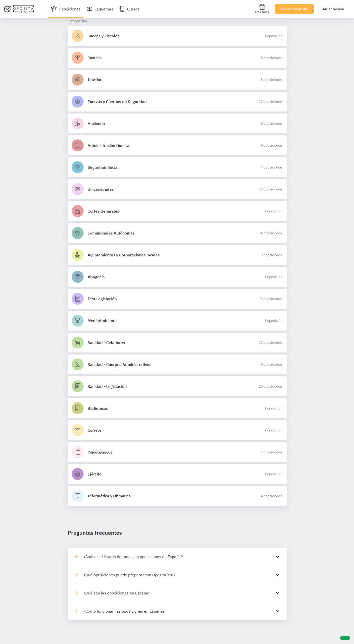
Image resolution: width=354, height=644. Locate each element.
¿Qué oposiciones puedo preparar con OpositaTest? (130, 575)
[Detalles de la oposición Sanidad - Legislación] (177, 386)
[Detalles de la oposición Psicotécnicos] (177, 452)
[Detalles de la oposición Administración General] (177, 145)
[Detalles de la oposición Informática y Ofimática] (177, 496)
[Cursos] (129, 9)
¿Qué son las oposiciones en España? (117, 593)
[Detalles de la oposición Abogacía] (177, 277)
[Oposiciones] (66, 9)
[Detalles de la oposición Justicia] (177, 58)
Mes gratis (262, 9)
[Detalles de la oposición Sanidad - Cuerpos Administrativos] (177, 364)
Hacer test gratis (294, 9)
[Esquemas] (100, 9)
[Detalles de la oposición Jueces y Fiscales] (177, 36)
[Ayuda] (345, 638)
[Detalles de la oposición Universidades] (177, 189)
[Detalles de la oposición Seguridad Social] (177, 167)
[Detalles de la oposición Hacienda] (177, 123)
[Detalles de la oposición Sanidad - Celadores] (177, 343)
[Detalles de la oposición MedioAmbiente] (177, 321)
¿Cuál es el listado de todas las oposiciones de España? (133, 557)
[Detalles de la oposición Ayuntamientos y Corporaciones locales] (177, 255)
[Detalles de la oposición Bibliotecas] (177, 408)
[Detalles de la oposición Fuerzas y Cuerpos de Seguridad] (177, 102)
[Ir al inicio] (19, 9)
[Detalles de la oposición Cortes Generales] (177, 211)
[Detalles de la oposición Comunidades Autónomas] (177, 233)
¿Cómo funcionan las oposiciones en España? (124, 611)
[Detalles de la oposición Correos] (177, 430)
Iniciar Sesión (333, 9)
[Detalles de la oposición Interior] (177, 80)
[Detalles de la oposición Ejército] (177, 474)
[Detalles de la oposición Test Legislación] (177, 299)
